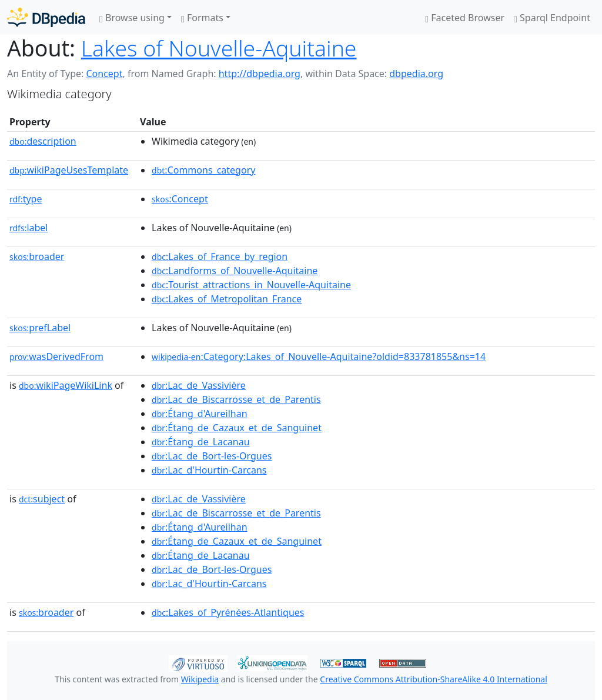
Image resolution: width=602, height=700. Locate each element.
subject (42, 499)
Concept (104, 74)
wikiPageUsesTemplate (69, 170)
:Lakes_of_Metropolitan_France (227, 299)
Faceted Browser (465, 18)
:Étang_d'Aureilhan (200, 414)
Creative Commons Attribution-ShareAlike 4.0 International (433, 679)
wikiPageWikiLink (66, 385)
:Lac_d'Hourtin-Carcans (209, 470)
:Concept (180, 199)
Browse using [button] (132, 18)
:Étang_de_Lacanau (201, 442)
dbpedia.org (416, 74)
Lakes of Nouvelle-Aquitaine (219, 48)
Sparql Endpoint (552, 18)
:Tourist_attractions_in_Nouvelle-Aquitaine (251, 285)
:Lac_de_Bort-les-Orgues (212, 456)
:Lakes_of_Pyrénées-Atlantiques (228, 612)
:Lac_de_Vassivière (199, 385)
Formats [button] (202, 18)
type (26, 199)
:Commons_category (203, 170)
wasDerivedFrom (56, 356)
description (43, 141)
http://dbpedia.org (260, 74)
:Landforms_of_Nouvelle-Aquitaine (235, 271)
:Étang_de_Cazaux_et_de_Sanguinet (237, 428)
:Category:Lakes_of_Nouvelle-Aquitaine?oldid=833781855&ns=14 (319, 356)
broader (37, 256)
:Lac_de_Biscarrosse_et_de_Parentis (236, 399)
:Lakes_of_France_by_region (220, 256)
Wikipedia (200, 679)
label (29, 228)
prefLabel (40, 328)
